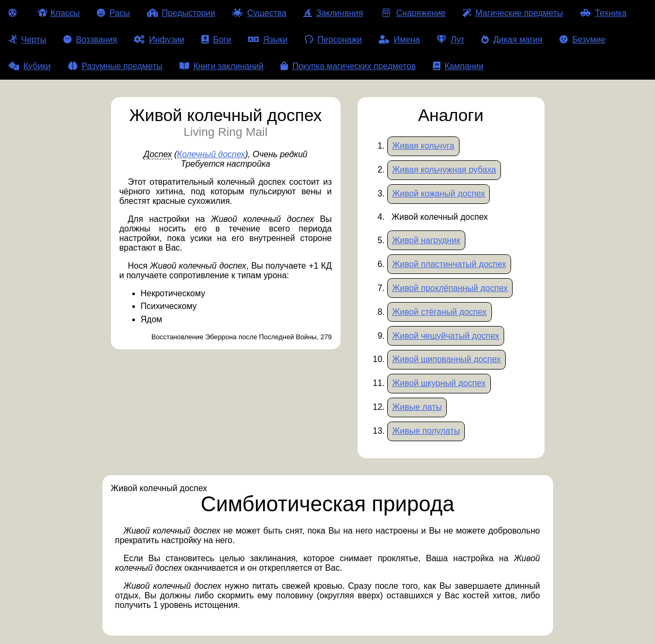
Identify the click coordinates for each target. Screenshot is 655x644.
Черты (27, 40)
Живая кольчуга (423, 146)
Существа (259, 13)
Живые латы (417, 407)
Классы (59, 13)
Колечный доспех (211, 154)
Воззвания (90, 40)
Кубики (30, 66)
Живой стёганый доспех (439, 312)
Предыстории (181, 13)
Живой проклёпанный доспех (450, 288)
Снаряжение (412, 13)
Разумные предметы (115, 66)
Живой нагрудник (426, 240)
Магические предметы (513, 13)
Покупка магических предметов (348, 66)
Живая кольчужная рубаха (444, 170)
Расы (113, 13)
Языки (268, 40)
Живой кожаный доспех (439, 194)
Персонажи (334, 40)
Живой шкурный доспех (439, 383)
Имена (399, 40)
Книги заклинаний (222, 66)
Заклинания (333, 13)
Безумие (582, 40)
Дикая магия (512, 40)
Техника (603, 13)
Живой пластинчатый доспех (449, 264)
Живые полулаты (426, 431)
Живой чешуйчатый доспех (446, 336)
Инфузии (159, 40)
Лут (450, 40)
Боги (216, 40)
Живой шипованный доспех (446, 359)
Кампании (458, 66)
